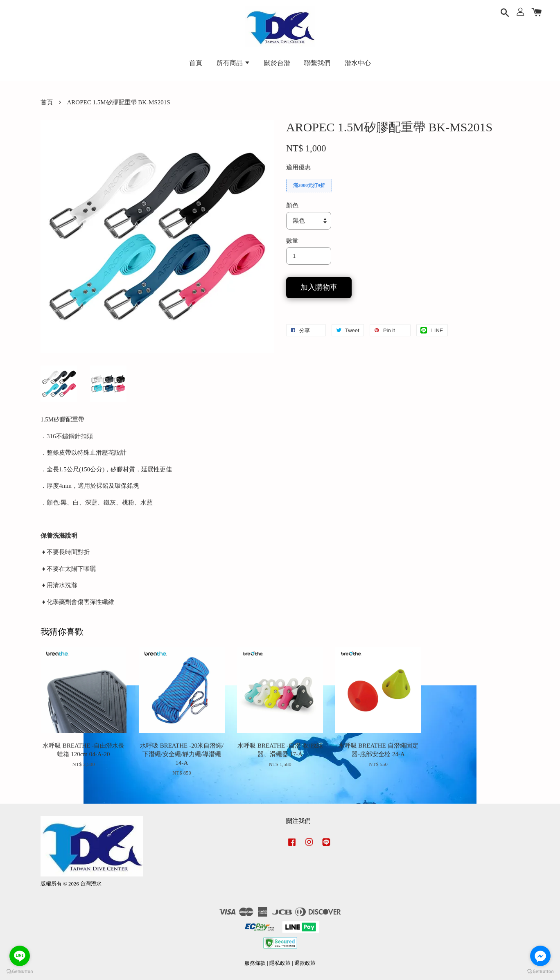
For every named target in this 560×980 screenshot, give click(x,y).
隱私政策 (280, 963)
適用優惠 (298, 167)
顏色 (292, 205)
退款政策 (305, 963)
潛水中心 (358, 63)
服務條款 (255, 963)
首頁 (196, 63)
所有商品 (233, 63)
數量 (292, 241)
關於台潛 (277, 63)
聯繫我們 (317, 63)
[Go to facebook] (540, 956)
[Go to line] (20, 956)
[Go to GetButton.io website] (20, 972)
